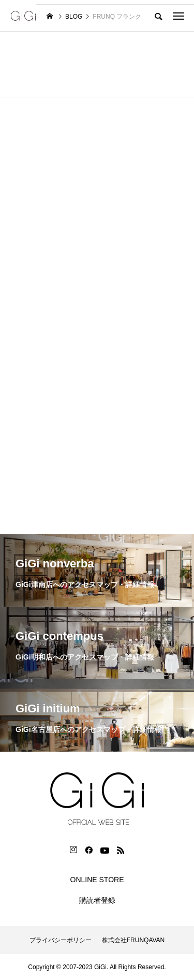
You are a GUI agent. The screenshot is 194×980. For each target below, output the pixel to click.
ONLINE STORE (97, 880)
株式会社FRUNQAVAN (133, 940)
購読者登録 (97, 900)
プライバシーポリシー (61, 940)
